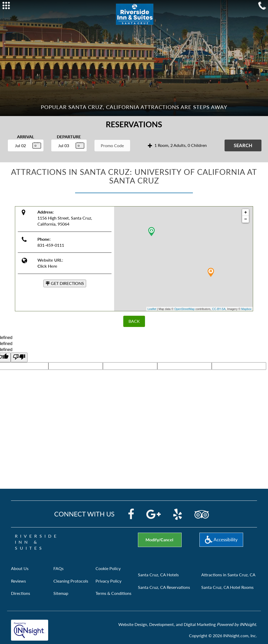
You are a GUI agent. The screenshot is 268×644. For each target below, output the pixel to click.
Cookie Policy (108, 568)
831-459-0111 (51, 245)
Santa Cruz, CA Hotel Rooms (227, 587)
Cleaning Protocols (71, 581)
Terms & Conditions (113, 593)
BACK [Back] (134, 321)
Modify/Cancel (159, 540)
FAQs (58, 568)
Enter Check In (9, 154)
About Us (20, 568)
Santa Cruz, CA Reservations (164, 587)
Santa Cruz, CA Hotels (158, 575)
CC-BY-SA (219, 309)
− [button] (246, 219)
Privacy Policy (108, 581)
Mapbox (246, 309)
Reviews (18, 581)
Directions (21, 593)
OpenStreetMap (185, 309)
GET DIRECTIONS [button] (65, 283)
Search (243, 145)
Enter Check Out (53, 154)
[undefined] (19, 357)
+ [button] (246, 212)
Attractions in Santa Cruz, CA (228, 575)
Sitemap (61, 593)
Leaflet (152, 309)
